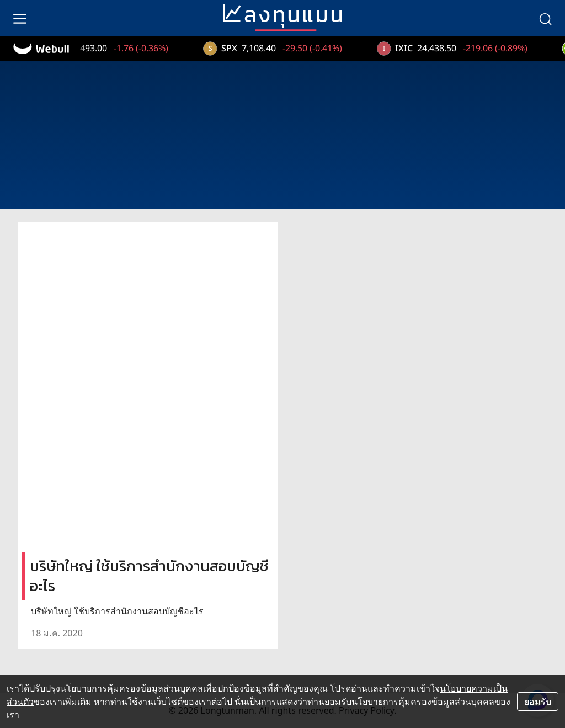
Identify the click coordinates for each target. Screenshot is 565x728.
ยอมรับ (538, 702)
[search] (545, 18)
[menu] (20, 18)
